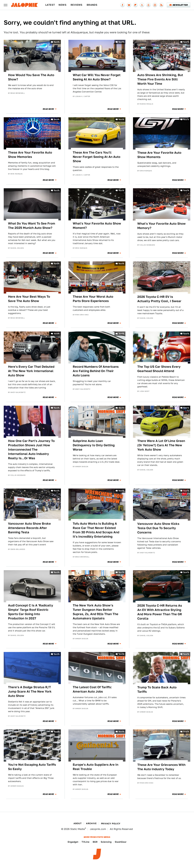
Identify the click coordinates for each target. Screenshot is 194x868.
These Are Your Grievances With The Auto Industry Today (161, 767)
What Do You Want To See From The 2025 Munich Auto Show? (32, 226)
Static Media (78, 829)
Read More (48, 109)
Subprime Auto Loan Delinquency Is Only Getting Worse (94, 445)
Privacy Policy (111, 824)
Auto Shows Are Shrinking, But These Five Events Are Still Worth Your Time (160, 79)
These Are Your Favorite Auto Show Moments (159, 155)
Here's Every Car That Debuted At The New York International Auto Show (31, 371)
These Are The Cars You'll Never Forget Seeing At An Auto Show (97, 157)
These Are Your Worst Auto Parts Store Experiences (93, 299)
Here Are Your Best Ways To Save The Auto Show (29, 299)
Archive (91, 823)
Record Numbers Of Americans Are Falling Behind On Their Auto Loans (96, 371)
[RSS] (161, 5)
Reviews (77, 5)
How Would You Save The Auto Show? (31, 77)
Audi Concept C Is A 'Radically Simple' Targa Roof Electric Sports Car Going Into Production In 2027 (31, 612)
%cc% (57, 42)
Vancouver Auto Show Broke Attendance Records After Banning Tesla (29, 528)
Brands (92, 5)
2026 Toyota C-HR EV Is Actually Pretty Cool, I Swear (159, 299)
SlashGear (121, 842)
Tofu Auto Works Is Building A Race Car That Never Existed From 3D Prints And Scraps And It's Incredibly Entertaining (96, 530)
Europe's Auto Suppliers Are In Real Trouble (96, 767)
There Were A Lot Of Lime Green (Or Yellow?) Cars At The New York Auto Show (161, 445)
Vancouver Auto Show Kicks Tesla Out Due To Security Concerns (158, 528)
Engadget (73, 842)
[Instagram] (155, 5)
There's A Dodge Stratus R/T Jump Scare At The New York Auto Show (30, 691)
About (78, 823)
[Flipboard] (135, 5)
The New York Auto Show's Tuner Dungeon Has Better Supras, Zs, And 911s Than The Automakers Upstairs (96, 612)
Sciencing (106, 842)
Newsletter (179, 5)
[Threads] (148, 5)
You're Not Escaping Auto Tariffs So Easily (32, 767)
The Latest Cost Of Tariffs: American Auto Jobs (92, 689)
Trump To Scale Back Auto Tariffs (157, 689)
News (62, 5)
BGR (95, 842)
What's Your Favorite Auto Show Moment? (97, 226)
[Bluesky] (129, 5)
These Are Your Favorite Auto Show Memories (30, 155)
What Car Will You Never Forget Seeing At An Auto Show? (97, 77)
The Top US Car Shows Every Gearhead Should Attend (159, 369)
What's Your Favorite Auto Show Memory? (161, 226)
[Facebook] (122, 5)
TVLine (85, 842)
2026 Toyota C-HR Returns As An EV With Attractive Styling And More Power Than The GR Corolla (160, 612)
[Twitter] (142, 5)
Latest (50, 5)
